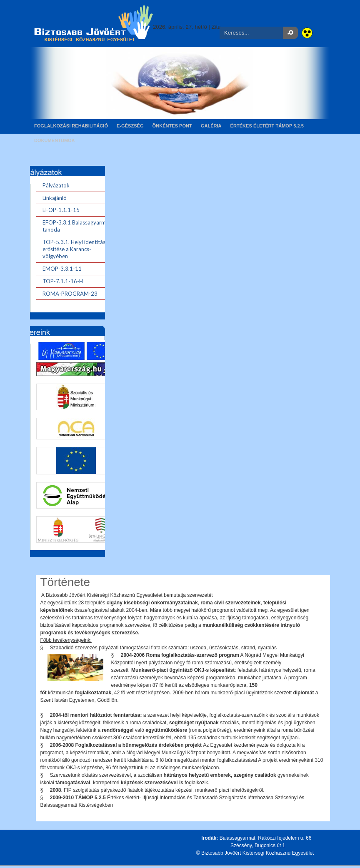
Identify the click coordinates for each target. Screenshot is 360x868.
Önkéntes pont (172, 126)
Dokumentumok (55, 140)
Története (65, 582)
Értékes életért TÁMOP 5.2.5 (267, 126)
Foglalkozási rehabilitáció (71, 126)
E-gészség (130, 126)
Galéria (211, 126)
